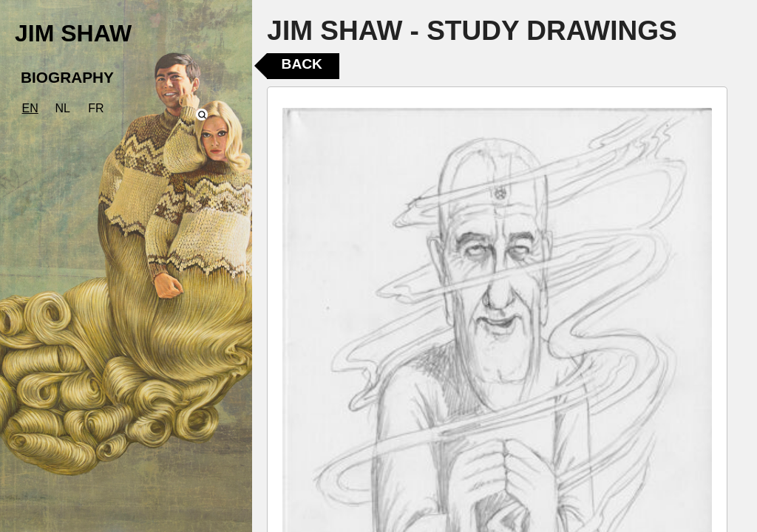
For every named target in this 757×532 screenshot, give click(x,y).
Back (302, 64)
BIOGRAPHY (67, 77)
